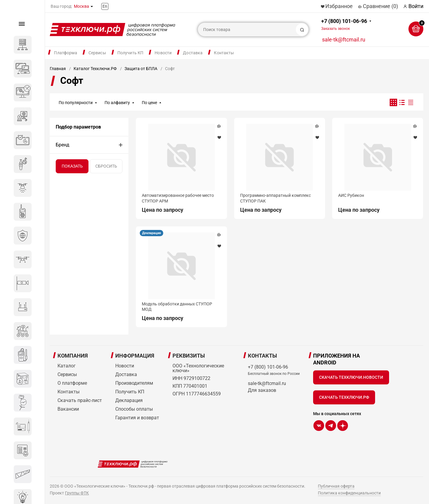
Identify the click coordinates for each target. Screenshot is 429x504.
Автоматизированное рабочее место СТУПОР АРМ (178, 198)
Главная (58, 69)
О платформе (72, 383)
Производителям (134, 383)
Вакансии (68, 409)
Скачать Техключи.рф (344, 397)
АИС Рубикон (351, 195)
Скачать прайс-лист (80, 400)
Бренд (63, 145)
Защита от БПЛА (141, 69)
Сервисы (97, 53)
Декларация (151, 233)
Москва (81, 6)
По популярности (76, 103)
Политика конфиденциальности (349, 493)
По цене (149, 103)
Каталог (67, 366)
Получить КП (130, 53)
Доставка (193, 53)
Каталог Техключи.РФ (95, 69)
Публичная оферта (336, 486)
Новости (163, 53)
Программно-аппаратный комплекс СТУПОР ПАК (275, 198)
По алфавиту (117, 103)
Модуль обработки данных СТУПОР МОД (177, 307)
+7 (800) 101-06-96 (344, 24)
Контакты (224, 53)
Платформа (65, 53)
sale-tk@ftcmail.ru (344, 40)
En (105, 6)
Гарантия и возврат (137, 418)
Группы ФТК (77, 493)
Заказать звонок (335, 29)
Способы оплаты (134, 409)
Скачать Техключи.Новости (351, 377)
